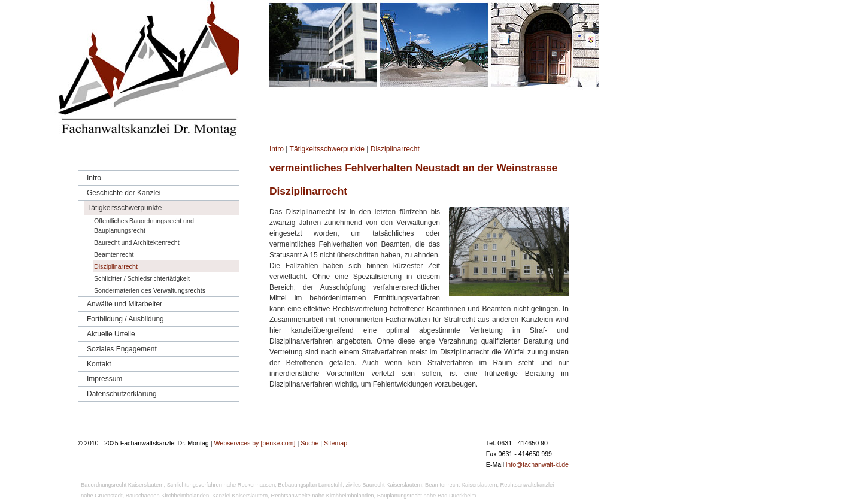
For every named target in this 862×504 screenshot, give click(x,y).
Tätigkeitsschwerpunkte (327, 149)
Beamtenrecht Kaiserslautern (461, 485)
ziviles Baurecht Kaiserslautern (384, 485)
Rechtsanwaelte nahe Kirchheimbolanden (322, 496)
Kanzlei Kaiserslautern (240, 496)
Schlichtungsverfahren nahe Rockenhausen (221, 485)
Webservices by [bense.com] (254, 443)
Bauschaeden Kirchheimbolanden (168, 496)
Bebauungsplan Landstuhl (310, 485)
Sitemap (336, 443)
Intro (277, 149)
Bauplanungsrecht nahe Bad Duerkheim (427, 496)
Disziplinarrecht (395, 149)
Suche (309, 443)
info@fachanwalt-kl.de (537, 464)
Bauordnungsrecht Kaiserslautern (122, 485)
